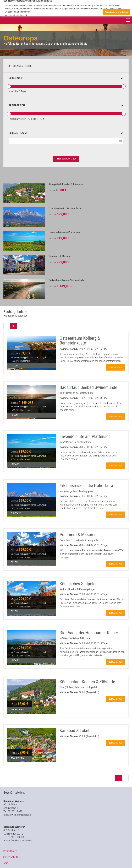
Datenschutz (11, 857)
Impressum (10, 851)
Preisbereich (66, 105)
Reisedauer (66, 78)
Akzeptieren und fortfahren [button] (117, 12)
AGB (6, 863)
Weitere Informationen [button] (16, 15)
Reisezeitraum (66, 133)
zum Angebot (115, 367)
